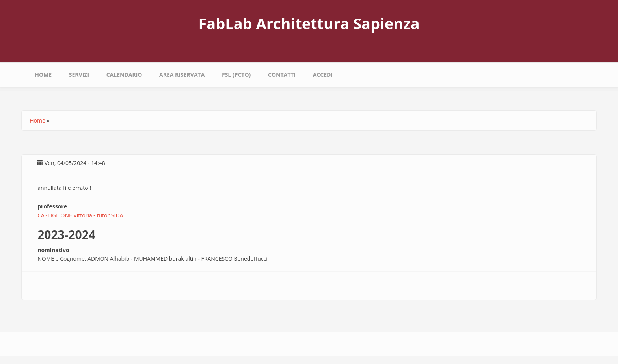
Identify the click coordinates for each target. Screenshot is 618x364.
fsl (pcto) (236, 75)
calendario (124, 75)
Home (43, 75)
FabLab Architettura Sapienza (309, 23)
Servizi (79, 75)
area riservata (182, 75)
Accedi (323, 75)
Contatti (282, 75)
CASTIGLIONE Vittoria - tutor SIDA (80, 215)
